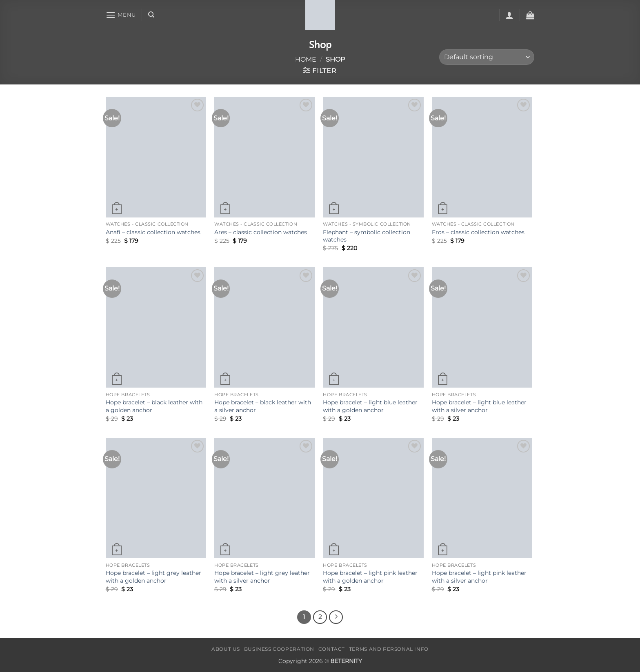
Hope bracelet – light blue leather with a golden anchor (370, 406)
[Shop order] (487, 57)
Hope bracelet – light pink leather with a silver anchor (479, 577)
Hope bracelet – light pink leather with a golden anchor (370, 577)
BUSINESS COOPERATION (279, 649)
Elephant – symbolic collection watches (367, 236)
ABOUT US (226, 649)
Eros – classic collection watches (478, 232)
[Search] (151, 15)
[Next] (336, 617)
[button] (121, 15)
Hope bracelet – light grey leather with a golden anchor (153, 577)
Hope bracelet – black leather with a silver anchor (263, 406)
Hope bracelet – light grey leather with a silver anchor (262, 577)
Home (306, 59)
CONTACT (332, 649)
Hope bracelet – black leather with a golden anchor (154, 406)
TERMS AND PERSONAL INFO (389, 649)
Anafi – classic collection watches (153, 232)
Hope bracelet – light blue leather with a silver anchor (479, 406)
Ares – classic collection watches (261, 232)
